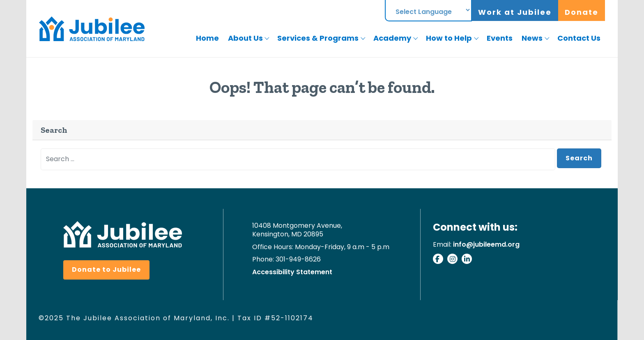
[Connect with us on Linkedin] (469, 260)
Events (500, 38)
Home (207, 38)
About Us (245, 38)
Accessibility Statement (292, 272)
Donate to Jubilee (106, 269)
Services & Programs (318, 38)
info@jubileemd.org (486, 244)
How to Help (449, 38)
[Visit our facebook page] (440, 260)
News (532, 38)
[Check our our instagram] (454, 260)
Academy (392, 38)
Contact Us (579, 38)
